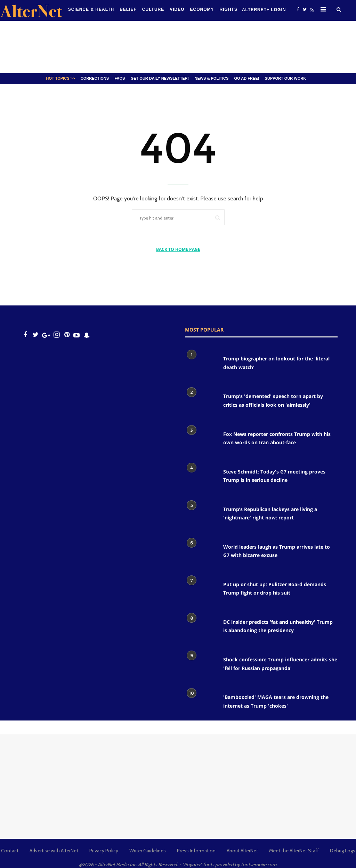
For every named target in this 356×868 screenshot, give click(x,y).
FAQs (120, 78)
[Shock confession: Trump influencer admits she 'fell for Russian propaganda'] (201, 666)
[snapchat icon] (87, 335)
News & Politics (211, 78)
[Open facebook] (298, 9)
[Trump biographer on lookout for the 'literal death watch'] (201, 365)
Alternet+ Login (264, 10)
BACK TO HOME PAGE (178, 249)
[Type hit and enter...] (163, 218)
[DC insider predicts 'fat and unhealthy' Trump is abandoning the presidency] (201, 628)
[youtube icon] (76, 335)
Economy (202, 9)
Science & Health (91, 9)
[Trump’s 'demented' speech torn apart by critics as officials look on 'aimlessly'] (201, 402)
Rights (229, 9)
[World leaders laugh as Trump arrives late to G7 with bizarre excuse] (201, 553)
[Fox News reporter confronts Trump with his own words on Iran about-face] (201, 440)
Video (177, 9)
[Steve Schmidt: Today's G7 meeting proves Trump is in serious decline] (201, 478)
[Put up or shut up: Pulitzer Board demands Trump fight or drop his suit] (201, 590)
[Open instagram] (56, 335)
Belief (128, 9)
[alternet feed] (311, 11)
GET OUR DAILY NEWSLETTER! (160, 78)
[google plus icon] (46, 335)
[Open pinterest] (67, 335)
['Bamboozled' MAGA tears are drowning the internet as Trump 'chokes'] (201, 703)
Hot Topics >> (61, 78)
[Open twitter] (305, 9)
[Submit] (218, 218)
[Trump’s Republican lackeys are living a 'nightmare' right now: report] (201, 515)
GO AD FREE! (247, 78)
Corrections (95, 78)
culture (153, 9)
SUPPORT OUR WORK (286, 78)
